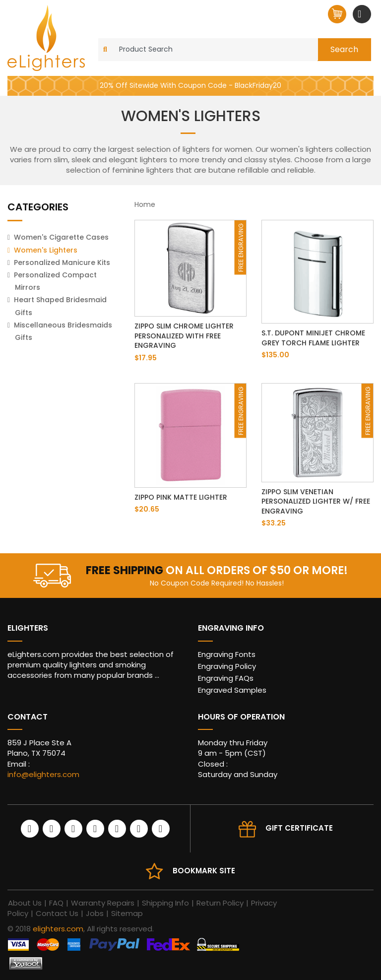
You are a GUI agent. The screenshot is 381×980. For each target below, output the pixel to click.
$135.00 (275, 355)
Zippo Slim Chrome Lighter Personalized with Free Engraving (184, 336)
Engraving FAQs (226, 678)
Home (145, 204)
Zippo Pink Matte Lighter (181, 497)
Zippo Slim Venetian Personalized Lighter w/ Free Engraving (316, 501)
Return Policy (220, 903)
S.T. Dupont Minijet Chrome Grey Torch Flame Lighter (313, 338)
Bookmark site (204, 871)
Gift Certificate (299, 828)
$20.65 (147, 509)
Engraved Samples (232, 690)
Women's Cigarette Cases (61, 237)
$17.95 (146, 358)
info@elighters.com (43, 774)
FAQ (56, 903)
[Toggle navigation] (361, 14)
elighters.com (58, 929)
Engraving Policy (227, 666)
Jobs (95, 913)
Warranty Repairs (103, 903)
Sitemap (127, 913)
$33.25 (274, 523)
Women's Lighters (46, 250)
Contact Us (57, 913)
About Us (25, 903)
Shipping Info (165, 903)
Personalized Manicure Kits (62, 262)
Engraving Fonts (227, 654)
